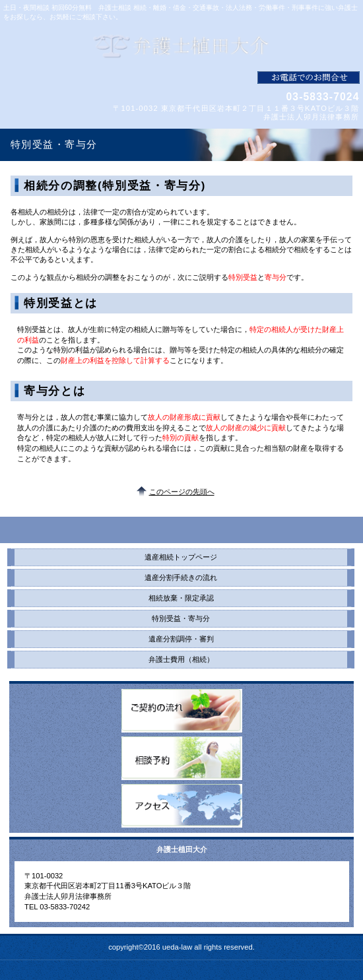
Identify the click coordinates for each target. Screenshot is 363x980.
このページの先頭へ (182, 492)
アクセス (182, 806)
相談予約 (182, 758)
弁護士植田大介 (182, 46)
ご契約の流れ (182, 711)
